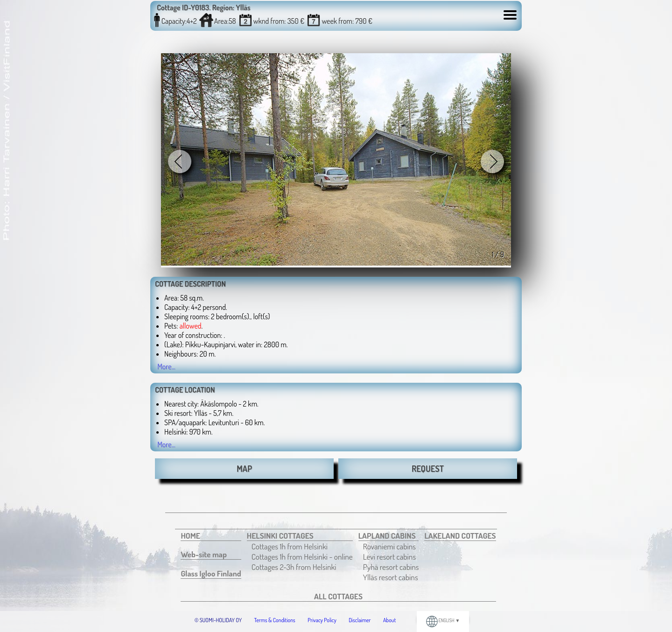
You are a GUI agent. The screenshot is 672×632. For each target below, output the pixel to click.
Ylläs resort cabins (391, 577)
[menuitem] (211, 536)
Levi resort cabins (389, 556)
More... (166, 366)
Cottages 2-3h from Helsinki (294, 567)
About (389, 620)
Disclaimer (360, 620)
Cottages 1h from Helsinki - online (302, 556)
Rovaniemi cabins (389, 546)
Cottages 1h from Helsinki (290, 546)
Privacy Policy (322, 620)
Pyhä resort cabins (391, 567)
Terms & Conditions (275, 620)
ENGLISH (443, 620)
